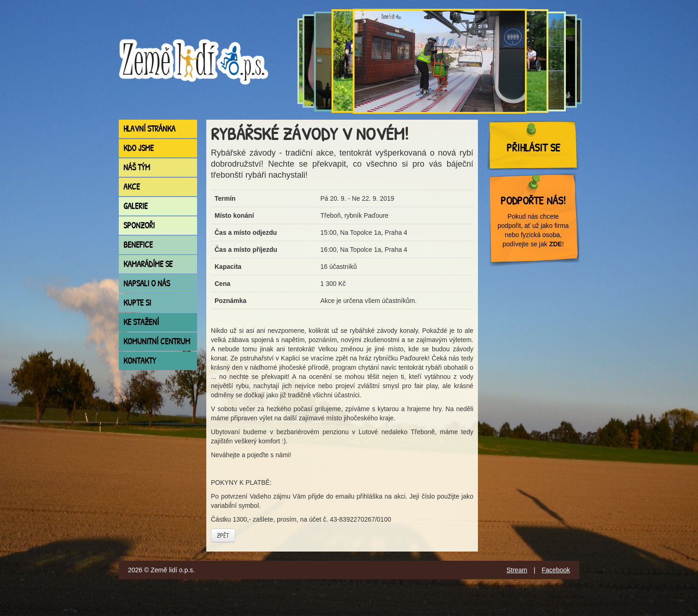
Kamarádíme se (148, 264)
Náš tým (137, 167)
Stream (517, 570)
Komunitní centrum (157, 341)
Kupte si (137, 303)
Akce (132, 187)
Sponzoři (139, 225)
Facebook (556, 570)
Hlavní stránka (149, 129)
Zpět (223, 535)
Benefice (138, 245)
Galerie (136, 206)
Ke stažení (141, 322)
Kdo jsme (139, 148)
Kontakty (140, 361)
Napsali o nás (147, 283)
